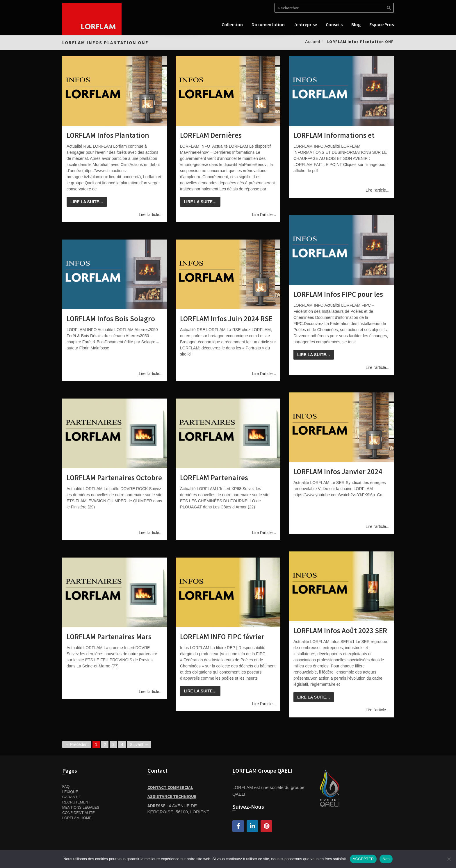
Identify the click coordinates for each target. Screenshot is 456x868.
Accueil (313, 42)
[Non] (449, 859)
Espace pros (382, 24)
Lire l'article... (151, 215)
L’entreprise (305, 24)
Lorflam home (77, 818)
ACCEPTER (363, 859)
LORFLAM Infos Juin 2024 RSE (226, 319)
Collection (232, 24)
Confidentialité (79, 813)
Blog (356, 24)
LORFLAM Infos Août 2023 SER (340, 631)
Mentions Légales (81, 808)
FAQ (66, 787)
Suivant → (139, 744)
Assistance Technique (172, 796)
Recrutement (76, 802)
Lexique (70, 792)
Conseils (334, 24)
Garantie (72, 797)
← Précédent (77, 744)
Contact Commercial (170, 787)
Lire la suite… (87, 202)
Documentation (268, 24)
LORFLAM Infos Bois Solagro (111, 319)
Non (386, 859)
